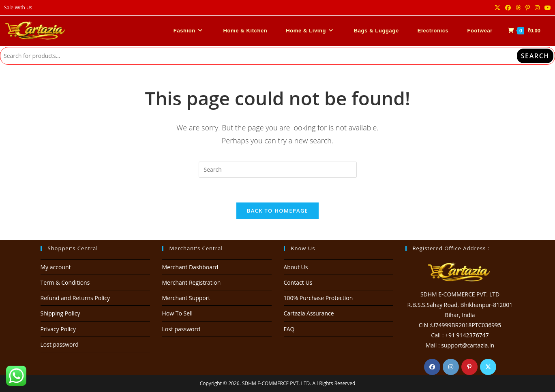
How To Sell (178, 313)
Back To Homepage (277, 211)
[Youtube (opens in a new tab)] (546, 8)
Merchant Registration (192, 282)
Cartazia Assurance (309, 313)
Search (535, 56)
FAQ (289, 329)
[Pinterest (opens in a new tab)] (528, 8)
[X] (488, 367)
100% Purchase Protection (318, 298)
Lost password (60, 344)
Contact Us (298, 282)
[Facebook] (432, 367)
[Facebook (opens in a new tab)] (508, 8)
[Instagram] (451, 367)
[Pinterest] (469, 367)
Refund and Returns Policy (75, 298)
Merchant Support (186, 298)
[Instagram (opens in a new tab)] (537, 8)
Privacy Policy (58, 329)
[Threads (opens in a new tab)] (518, 8)
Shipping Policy (60, 313)
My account (56, 267)
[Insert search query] (278, 170)
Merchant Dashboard (190, 267)
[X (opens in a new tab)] (497, 8)
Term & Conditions (65, 282)
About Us (296, 267)
